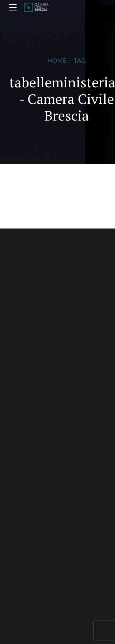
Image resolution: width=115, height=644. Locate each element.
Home (57, 60)
